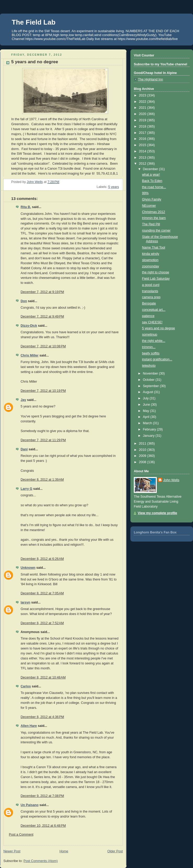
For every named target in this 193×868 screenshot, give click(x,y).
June (147, 405)
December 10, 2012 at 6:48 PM (43, 826)
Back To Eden (152, 181)
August (149, 392)
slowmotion (150, 260)
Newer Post (12, 851)
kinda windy (151, 254)
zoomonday (151, 266)
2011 (143, 444)
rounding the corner (156, 231)
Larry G (26, 489)
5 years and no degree (159, 328)
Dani (24, 449)
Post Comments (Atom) (41, 861)
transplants (150, 291)
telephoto (149, 366)
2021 (143, 108)
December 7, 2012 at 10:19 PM (43, 391)
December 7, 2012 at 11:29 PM (43, 440)
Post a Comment (21, 835)
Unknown (28, 568)
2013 (143, 158)
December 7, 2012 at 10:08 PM (43, 346)
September (151, 386)
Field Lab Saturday (156, 279)
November (151, 373)
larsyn (25, 602)
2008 (143, 462)
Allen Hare (29, 726)
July (146, 398)
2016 (143, 139)
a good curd (151, 285)
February (150, 429)
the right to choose (156, 272)
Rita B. (26, 207)
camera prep (151, 297)
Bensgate (149, 303)
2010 (143, 450)
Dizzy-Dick (29, 326)
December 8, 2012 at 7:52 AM (42, 623)
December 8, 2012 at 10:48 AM (43, 677)
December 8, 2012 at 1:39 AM (42, 480)
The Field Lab (34, 22)
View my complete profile (157, 513)
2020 (143, 114)
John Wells (171, 480)
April (147, 417)
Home (64, 851)
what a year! (151, 175)
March (148, 423)
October (149, 380)
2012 (143, 164)
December (151, 169)
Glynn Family (152, 199)
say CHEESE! (152, 322)
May (146, 411)
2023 (143, 95)
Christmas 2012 (154, 212)
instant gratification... (157, 359)
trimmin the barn (154, 218)
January (149, 436)
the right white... (154, 341)
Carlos (26, 686)
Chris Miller (30, 355)
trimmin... (149, 347)
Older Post (115, 851)
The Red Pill (151, 224)
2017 (143, 133)
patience (148, 316)
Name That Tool (154, 248)
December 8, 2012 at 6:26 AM (42, 559)
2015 (143, 145)
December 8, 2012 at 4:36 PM (42, 717)
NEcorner (149, 206)
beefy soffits (151, 353)
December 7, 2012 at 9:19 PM (42, 292)
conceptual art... (154, 310)
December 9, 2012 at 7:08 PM (42, 796)
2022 (143, 102)
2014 (143, 151)
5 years (114, 187)
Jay (23, 400)
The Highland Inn (150, 79)
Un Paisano (30, 805)
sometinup (150, 335)
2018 (143, 127)
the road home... (154, 187)
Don (24, 301)
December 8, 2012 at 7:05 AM (42, 593)
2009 (143, 456)
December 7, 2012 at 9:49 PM (42, 317)
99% (145, 193)
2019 (143, 120)
